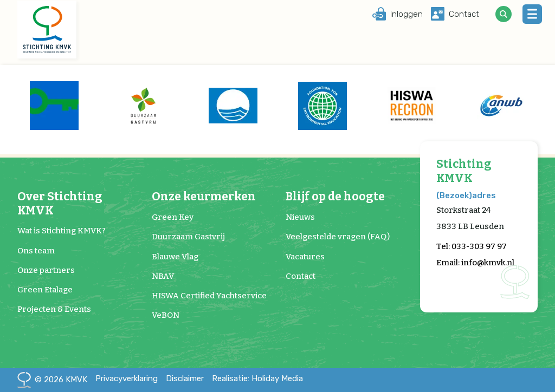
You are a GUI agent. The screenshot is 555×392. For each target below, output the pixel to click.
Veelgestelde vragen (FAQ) (338, 237)
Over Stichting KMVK (60, 204)
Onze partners (46, 270)
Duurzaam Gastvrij (188, 237)
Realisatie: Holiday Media (257, 378)
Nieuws (300, 217)
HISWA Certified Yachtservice (209, 296)
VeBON (166, 315)
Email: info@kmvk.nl (475, 263)
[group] (54, 106)
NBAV (163, 276)
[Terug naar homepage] (47, 30)
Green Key (173, 217)
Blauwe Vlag (175, 257)
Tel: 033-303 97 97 (472, 246)
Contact (301, 276)
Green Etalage (45, 290)
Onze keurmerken (204, 197)
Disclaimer (185, 378)
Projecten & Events (54, 309)
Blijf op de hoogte (335, 197)
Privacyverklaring (127, 378)
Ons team (36, 251)
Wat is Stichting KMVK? (62, 231)
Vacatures (305, 257)
